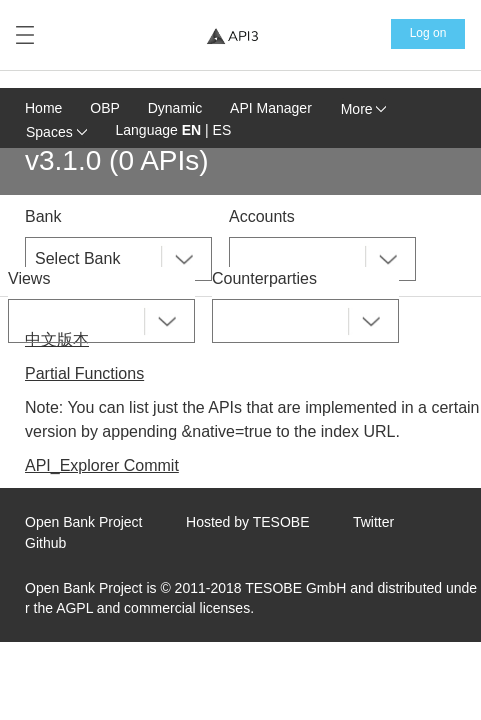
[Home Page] (232, 35)
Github (45, 543)
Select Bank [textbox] (77, 258)
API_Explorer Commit (102, 465)
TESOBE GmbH (295, 588)
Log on (428, 33)
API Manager (271, 108)
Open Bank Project (84, 522)
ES (222, 130)
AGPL (74, 608)
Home (43, 108)
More (364, 109)
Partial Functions (84, 373)
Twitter (373, 522)
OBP (105, 108)
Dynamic (175, 108)
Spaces (56, 132)
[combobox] (118, 259)
